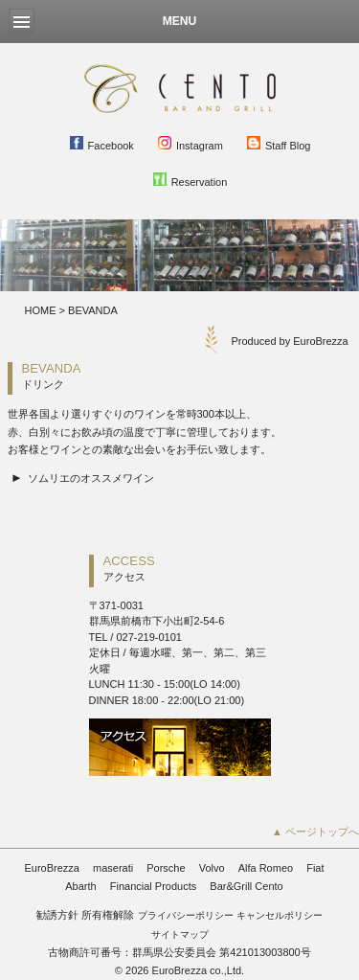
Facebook (102, 144)
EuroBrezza (51, 868)
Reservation (191, 180)
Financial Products (154, 886)
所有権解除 (108, 915)
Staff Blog (279, 144)
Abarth (80, 886)
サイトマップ (180, 934)
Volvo (212, 868)
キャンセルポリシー (280, 915)
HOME (41, 310)
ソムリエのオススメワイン (91, 478)
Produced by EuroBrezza (289, 341)
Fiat (315, 868)
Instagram (191, 144)
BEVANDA (93, 310)
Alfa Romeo (266, 868)
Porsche (166, 868)
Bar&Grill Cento (246, 886)
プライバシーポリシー (186, 915)
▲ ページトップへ (315, 832)
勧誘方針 (57, 915)
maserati (113, 868)
